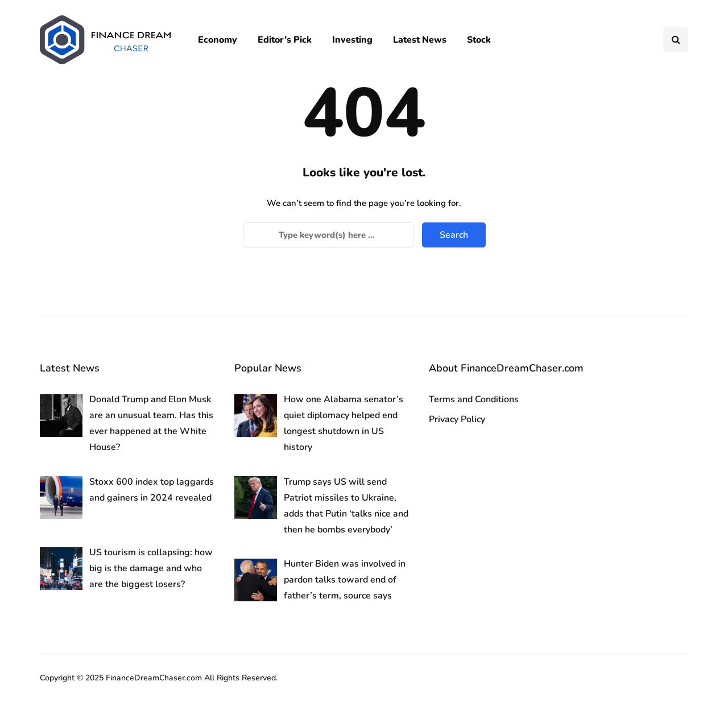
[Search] (328, 235)
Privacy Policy (457, 419)
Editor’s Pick (285, 40)
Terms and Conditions (474, 399)
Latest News (420, 40)
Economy (218, 40)
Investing (352, 40)
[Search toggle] (676, 40)
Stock (479, 40)
